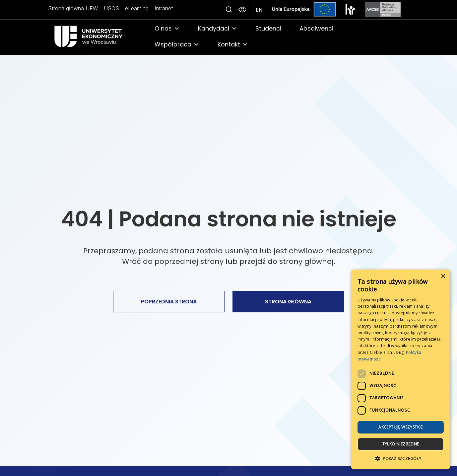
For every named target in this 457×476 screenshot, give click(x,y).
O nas (167, 29)
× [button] (443, 277)
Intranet (162, 8)
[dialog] (401, 369)
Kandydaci (218, 29)
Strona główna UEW (73, 8)
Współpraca (177, 44)
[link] (97, 36)
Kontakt (233, 44)
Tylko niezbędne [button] (401, 444)
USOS (111, 8)
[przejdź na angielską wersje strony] (259, 10)
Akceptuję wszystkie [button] (401, 427)
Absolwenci (316, 28)
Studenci (268, 28)
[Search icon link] (229, 10)
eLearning (135, 8)
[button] (401, 459)
